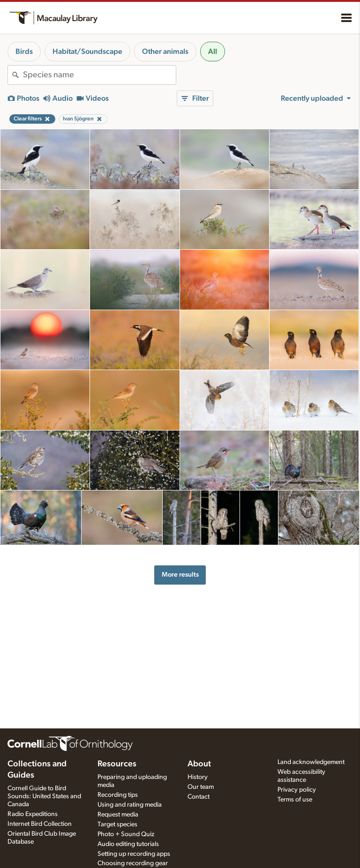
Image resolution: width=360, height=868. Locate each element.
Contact (199, 797)
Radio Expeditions (33, 814)
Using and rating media (130, 805)
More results (180, 575)
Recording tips (118, 795)
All (213, 52)
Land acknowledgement (311, 762)
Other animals (165, 52)
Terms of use (295, 800)
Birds (24, 52)
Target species (117, 824)
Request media (118, 815)
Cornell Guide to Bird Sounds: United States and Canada (44, 796)
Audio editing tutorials (128, 844)
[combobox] (99, 75)
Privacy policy (297, 790)
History (198, 777)
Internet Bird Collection (40, 824)
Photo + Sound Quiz (126, 834)
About (199, 764)
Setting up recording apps (134, 854)
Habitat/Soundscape (87, 52)
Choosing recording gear (133, 863)
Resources (117, 764)
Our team (201, 787)
